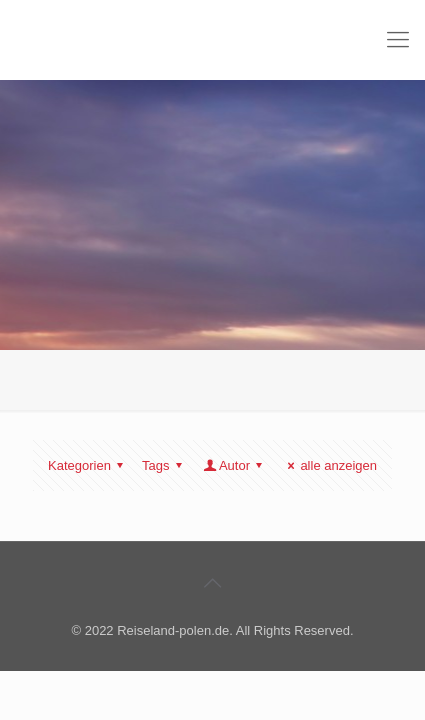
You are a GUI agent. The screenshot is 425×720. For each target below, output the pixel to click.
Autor (234, 465)
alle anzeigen (329, 465)
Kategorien (88, 465)
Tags (165, 465)
